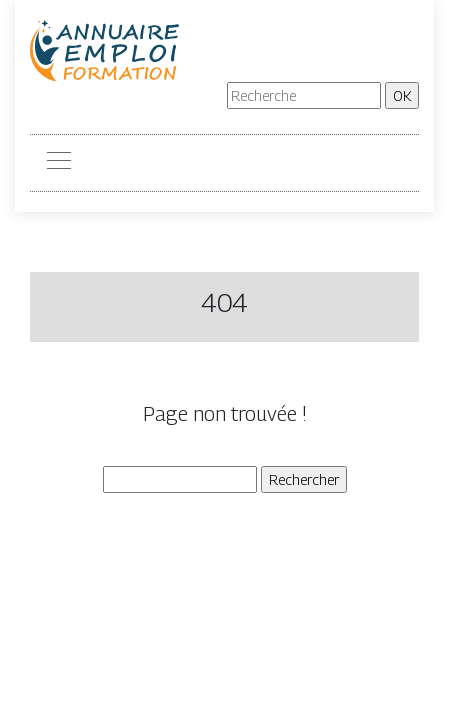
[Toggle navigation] (58, 163)
